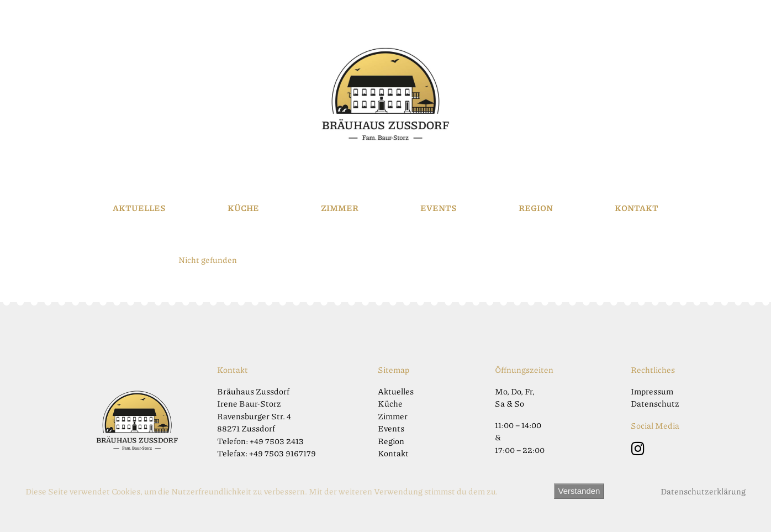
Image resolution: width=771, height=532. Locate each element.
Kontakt (637, 208)
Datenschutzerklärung (703, 491)
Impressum (652, 391)
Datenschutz (655, 403)
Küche (243, 208)
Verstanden (579, 491)
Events (439, 208)
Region (536, 208)
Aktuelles (139, 208)
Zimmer (340, 208)
